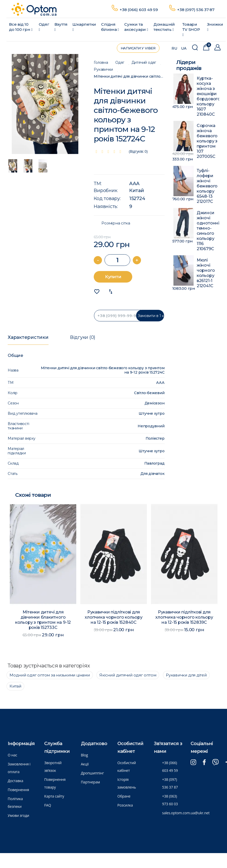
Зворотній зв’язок (53, 767)
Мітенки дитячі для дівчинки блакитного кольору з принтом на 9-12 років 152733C (43, 620)
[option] (45, 104)
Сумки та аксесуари (136, 27)
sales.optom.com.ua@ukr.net (186, 813)
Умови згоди (18, 815)
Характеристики (28, 337)
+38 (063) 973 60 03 (170, 800)
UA (184, 48)
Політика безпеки (15, 803)
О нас (12, 755)
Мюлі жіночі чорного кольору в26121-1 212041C (206, 273)
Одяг (44, 27)
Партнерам (90, 782)
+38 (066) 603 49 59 (139, 10)
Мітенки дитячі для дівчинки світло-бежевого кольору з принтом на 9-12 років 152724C (129, 76)
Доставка (15, 781)
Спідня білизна (110, 27)
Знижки (215, 27)
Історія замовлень (127, 783)
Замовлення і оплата (19, 768)
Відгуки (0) (83, 337)
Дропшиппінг (92, 773)
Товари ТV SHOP (191, 29)
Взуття (61, 27)
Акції (85, 764)
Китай (137, 191)
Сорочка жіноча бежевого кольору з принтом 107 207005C (207, 141)
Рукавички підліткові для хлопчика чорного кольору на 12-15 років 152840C (113, 617)
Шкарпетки (84, 27)
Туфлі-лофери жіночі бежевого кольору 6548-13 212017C (207, 186)
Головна (101, 63)
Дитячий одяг (144, 63)
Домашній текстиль (164, 27)
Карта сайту (54, 796)
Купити (113, 277)
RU (174, 48)
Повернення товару (55, 783)
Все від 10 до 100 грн (21, 27)
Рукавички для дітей (186, 675)
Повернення (18, 790)
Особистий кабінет (127, 767)
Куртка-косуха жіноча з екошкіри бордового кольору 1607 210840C (208, 96)
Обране (124, 796)
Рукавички (103, 70)
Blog (84, 755)
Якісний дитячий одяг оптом (128, 675)
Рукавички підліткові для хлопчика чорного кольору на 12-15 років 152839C (184, 617)
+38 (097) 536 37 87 (196, 10)
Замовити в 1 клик (151, 316)
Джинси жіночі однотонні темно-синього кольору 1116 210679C (208, 231)
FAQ (48, 805)
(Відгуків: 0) (138, 151)
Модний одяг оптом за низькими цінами (50, 675)
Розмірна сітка (116, 223)
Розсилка (125, 805)
